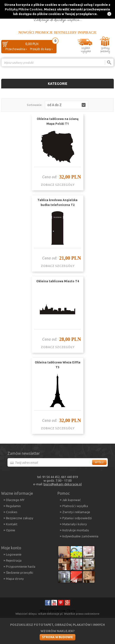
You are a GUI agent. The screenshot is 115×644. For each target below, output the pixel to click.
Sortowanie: (35, 105)
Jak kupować (72, 500)
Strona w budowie (57, 637)
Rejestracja (14, 560)
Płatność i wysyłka (75, 506)
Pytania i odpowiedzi (77, 518)
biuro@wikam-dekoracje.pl (63, 484)
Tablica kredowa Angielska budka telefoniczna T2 (57, 202)
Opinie (11, 530)
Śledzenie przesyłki (20, 573)
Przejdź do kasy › (41, 49)
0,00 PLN (32, 44)
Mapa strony (15, 579)
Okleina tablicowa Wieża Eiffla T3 (58, 365)
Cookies (12, 512)
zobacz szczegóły (58, 185)
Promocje (44, 33)
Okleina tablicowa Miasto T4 (58, 281)
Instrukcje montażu (76, 530)
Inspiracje (87, 33)
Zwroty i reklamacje (76, 512)
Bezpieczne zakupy (20, 518)
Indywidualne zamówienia (80, 536)
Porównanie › (104, 71)
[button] (66, 105)
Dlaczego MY (15, 500)
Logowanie (14, 554)
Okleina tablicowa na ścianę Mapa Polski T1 (58, 121)
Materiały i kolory (75, 524)
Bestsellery (65, 33)
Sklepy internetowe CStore (58, 611)
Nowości (26, 33)
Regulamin (13, 506)
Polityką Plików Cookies (24, 9)
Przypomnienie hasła (21, 566)
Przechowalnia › (16, 49)
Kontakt (12, 524)
